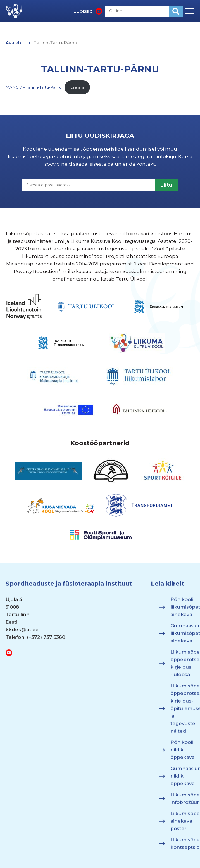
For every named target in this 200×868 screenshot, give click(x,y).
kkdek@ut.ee (22, 633)
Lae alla (77, 87)
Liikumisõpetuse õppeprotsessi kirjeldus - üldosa (182, 666)
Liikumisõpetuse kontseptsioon (182, 847)
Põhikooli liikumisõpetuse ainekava (182, 610)
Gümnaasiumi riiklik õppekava (182, 779)
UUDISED (83, 11)
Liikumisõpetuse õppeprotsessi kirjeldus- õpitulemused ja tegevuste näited (182, 712)
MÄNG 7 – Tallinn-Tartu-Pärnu (34, 87)
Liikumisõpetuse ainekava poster (182, 824)
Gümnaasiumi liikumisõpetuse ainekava (182, 636)
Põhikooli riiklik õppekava (182, 753)
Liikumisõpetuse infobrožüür (182, 802)
